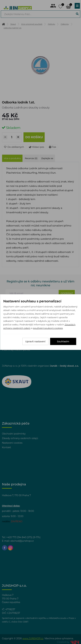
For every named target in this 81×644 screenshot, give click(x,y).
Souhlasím (63, 341)
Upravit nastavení (35, 341)
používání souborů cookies (48, 328)
